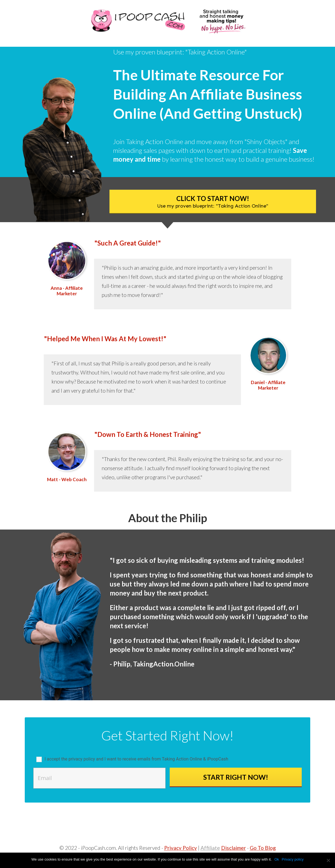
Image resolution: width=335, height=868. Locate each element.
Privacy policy (293, 859)
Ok (277, 859)
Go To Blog (263, 848)
